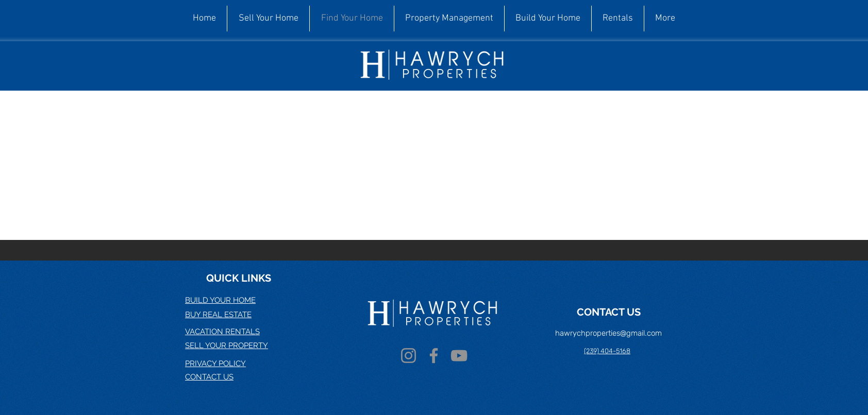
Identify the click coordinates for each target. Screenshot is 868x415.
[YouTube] (459, 356)
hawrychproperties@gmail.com (608, 333)
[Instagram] (408, 356)
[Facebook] (434, 356)
